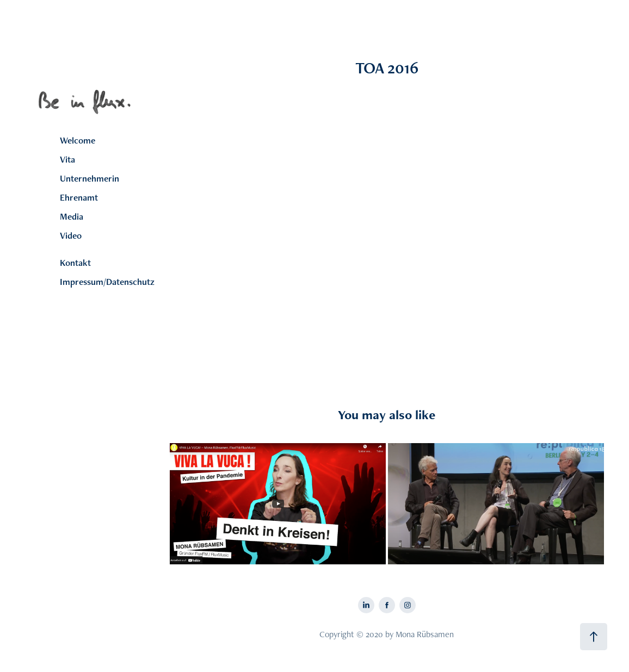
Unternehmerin (90, 178)
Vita (67, 159)
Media (72, 216)
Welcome (78, 140)
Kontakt (75, 263)
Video (71, 235)
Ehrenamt (79, 197)
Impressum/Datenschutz (107, 282)
